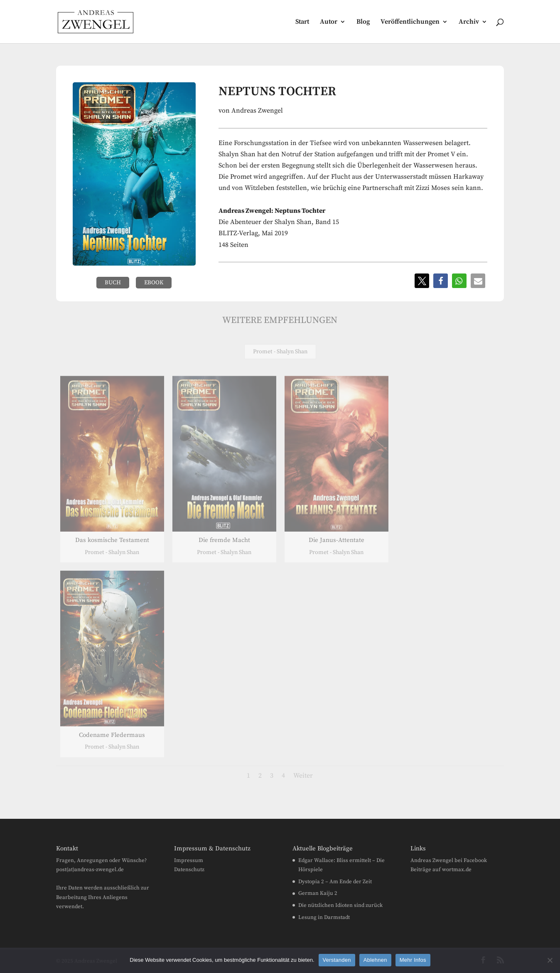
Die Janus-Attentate (336, 540)
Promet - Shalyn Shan (280, 352)
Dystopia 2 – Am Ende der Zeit (335, 882)
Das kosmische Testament (112, 540)
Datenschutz (189, 870)
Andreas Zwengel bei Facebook (449, 860)
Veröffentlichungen (410, 22)
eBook (154, 283)
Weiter (303, 776)
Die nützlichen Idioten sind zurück (340, 905)
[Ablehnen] (550, 960)
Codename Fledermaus (112, 735)
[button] (422, 281)
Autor (329, 22)
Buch (113, 283)
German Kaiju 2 (318, 893)
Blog (363, 22)
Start (302, 22)
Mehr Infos (413, 960)
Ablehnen (375, 960)
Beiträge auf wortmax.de (441, 870)
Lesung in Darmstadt (324, 917)
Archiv (469, 22)
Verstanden (337, 960)
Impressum (189, 860)
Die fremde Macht (224, 540)
